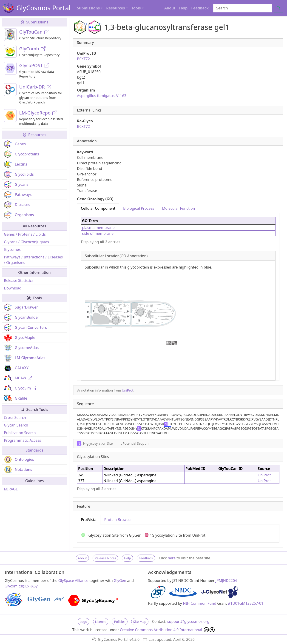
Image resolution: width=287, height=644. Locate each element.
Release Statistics (19, 280)
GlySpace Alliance (73, 581)
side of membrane (98, 233)
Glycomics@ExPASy (21, 586)
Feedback (200, 8)
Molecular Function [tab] (179, 208)
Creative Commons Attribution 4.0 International (167, 630)
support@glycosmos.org (188, 621)
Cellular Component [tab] (98, 208)
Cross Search (15, 418)
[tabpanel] (178, 297)
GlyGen (120, 581)
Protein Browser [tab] (118, 520)
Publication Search (20, 433)
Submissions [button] (88, 8)
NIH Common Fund (200, 603)
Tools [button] (136, 8)
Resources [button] (115, 8)
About (170, 8)
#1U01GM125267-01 (246, 603)
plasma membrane (98, 228)
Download (13, 288)
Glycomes (12, 249)
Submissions (34, 22)
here (172, 558)
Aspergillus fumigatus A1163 (102, 96)
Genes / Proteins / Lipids (25, 234)
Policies (120, 622)
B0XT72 (83, 59)
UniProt (128, 390)
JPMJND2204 (226, 581)
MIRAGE (11, 489)
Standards (34, 450)
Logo (84, 622)
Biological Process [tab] (139, 208)
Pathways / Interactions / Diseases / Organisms (33, 260)
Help (183, 8)
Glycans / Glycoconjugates (26, 242)
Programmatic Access (22, 440)
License (101, 622)
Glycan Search (16, 425)
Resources (34, 135)
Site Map (140, 622)
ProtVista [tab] (89, 520)
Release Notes (105, 558)
